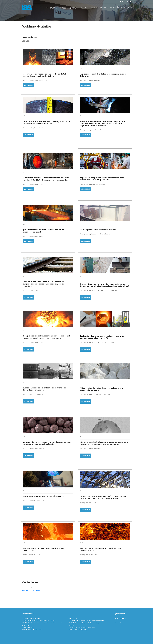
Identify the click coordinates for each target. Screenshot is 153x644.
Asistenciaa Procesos (63, 8)
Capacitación (114, 7)
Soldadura (93, 7)
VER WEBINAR (29, 85)
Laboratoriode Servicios (73, 8)
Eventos (123, 7)
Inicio (47, 7)
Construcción (103, 7)
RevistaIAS (130, 8)
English (25, 2)
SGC (30, 2)
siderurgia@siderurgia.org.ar (32, 590)
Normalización (83, 7)
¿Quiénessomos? (53, 8)
